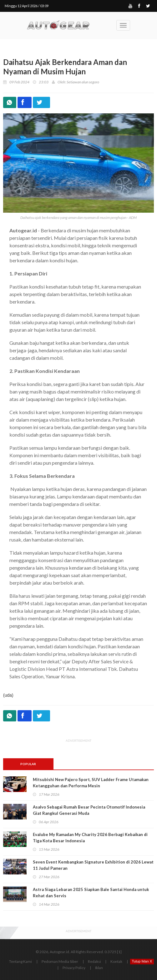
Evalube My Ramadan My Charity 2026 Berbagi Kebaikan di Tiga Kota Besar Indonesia (90, 838)
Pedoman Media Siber (60, 961)
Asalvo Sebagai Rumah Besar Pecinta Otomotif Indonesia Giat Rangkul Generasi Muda (89, 810)
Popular (28, 764)
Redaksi (94, 961)
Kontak (116, 961)
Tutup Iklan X (142, 961)
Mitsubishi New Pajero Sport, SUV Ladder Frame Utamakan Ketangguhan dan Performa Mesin (91, 783)
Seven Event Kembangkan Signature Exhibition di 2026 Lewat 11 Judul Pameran (93, 865)
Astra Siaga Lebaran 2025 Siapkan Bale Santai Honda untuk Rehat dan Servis (91, 893)
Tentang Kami (20, 961)
